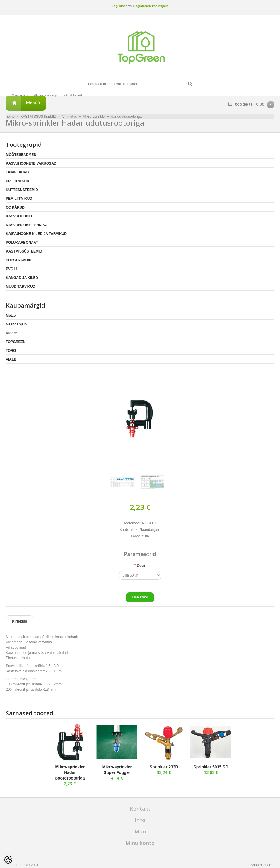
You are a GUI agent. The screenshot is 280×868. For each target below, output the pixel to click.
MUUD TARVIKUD (21, 287)
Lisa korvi (140, 597)
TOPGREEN (16, 342)
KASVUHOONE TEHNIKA (27, 225)
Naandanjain (16, 324)
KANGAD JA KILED (22, 278)
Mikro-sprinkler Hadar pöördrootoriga (70, 772)
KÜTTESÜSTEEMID (22, 190)
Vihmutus (70, 117)
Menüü (33, 103)
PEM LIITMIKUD (19, 199)
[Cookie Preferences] (8, 860)
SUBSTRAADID (19, 260)
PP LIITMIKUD (18, 181)
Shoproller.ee (261, 865)
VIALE (11, 359)
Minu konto (20, 95)
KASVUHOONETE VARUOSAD (31, 163)
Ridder (11, 333)
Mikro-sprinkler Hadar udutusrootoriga (112, 117)
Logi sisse (119, 6)
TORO (11, 351)
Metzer (11, 316)
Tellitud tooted (72, 95)
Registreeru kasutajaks (151, 6)
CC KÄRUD (15, 207)
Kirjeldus (19, 621)
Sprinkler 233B (164, 767)
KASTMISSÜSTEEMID (39, 117)
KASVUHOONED (20, 216)
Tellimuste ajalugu (45, 95)
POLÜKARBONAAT (22, 243)
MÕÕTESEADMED (21, 155)
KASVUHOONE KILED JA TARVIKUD (36, 234)
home (10, 117)
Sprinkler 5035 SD (211, 767)
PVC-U (11, 269)
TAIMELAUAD (17, 172)
